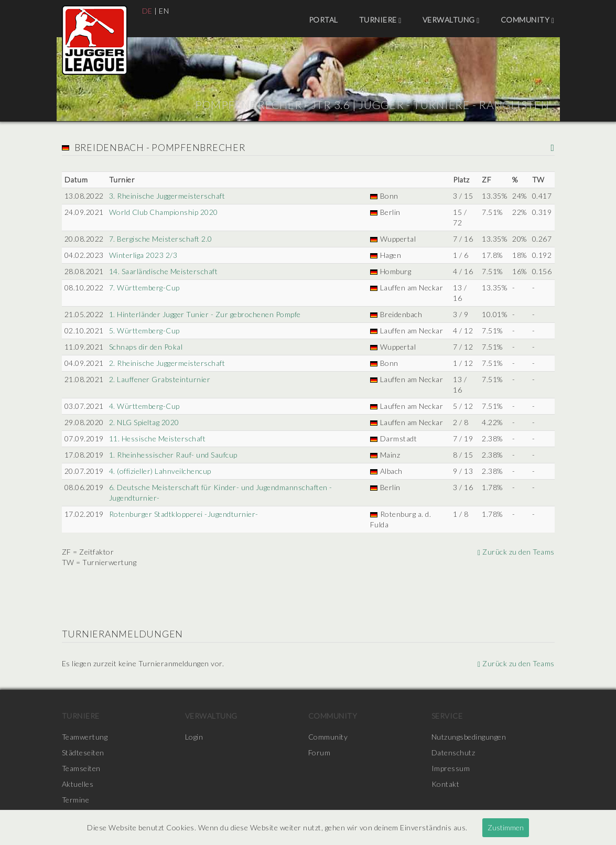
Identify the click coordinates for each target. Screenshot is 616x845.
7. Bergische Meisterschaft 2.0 (161, 239)
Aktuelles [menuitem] (78, 784)
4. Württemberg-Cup (144, 406)
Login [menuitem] (194, 737)
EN (164, 11)
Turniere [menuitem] (380, 20)
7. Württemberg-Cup (144, 288)
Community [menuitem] (528, 20)
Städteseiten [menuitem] (83, 752)
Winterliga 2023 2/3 (143, 255)
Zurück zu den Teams (516, 552)
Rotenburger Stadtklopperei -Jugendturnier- (184, 514)
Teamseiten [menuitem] (81, 768)
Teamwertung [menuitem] (85, 737)
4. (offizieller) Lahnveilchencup (160, 471)
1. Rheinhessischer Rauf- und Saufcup (173, 455)
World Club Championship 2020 (164, 212)
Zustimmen (506, 827)
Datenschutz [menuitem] (453, 752)
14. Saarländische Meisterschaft (164, 271)
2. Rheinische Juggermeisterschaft (167, 363)
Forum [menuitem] (320, 752)
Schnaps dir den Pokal (146, 347)
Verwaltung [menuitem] (451, 20)
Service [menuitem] (447, 716)
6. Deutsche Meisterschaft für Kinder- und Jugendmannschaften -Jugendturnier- (221, 492)
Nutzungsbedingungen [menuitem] (469, 737)
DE (147, 11)
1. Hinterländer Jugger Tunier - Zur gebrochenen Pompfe (205, 314)
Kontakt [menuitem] (446, 784)
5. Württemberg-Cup (144, 331)
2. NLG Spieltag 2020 (144, 422)
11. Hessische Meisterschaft (158, 438)
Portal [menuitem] (323, 20)
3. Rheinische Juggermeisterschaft (167, 196)
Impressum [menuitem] (451, 768)
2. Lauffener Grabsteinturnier (160, 379)
